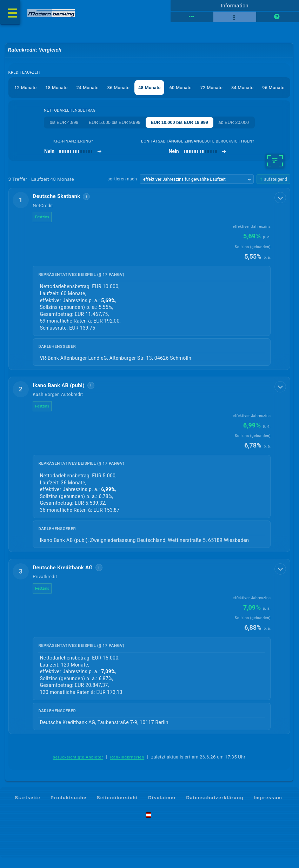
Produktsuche (69, 807)
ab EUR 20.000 (237, 124)
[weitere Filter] (275, 162)
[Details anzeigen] (280, 199)
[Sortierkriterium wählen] (197, 180)
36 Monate (117, 88)
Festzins (43, 219)
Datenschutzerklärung (215, 807)
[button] (149, 281)
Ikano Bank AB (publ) (60, 390)
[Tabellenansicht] (192, 18)
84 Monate (244, 88)
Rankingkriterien (127, 767)
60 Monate (181, 88)
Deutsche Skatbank (57, 198)
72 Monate (213, 88)
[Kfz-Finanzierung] (73, 153)
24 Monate (86, 88)
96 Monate (276, 88)
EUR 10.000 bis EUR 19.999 (180, 124)
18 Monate (54, 88)
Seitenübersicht (117, 807)
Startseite (28, 807)
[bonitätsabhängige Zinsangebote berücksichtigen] (198, 153)
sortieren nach (122, 180)
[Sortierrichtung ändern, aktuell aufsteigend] (273, 180)
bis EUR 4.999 (61, 124)
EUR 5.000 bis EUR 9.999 (113, 124)
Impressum (268, 807)
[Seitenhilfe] (278, 18)
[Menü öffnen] (11, 13)
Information (235, 6)
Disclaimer (162, 807)
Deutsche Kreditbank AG (64, 575)
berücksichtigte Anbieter (78, 767)
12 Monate (22, 88)
